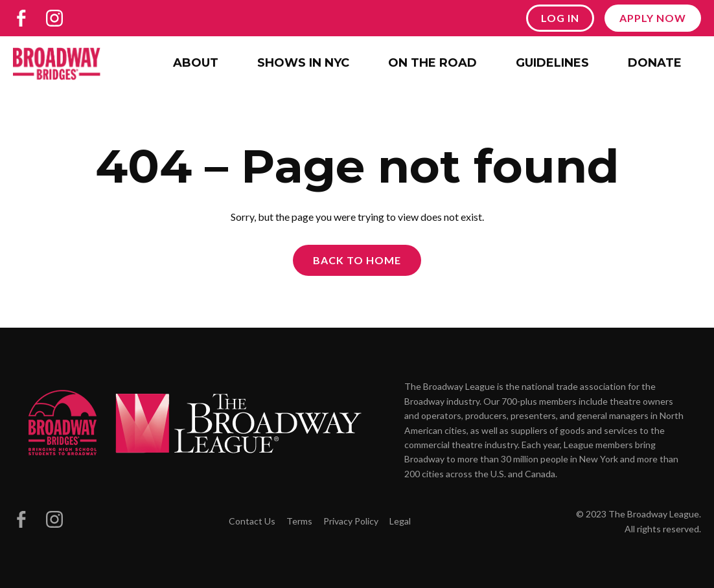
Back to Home (357, 260)
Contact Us (252, 521)
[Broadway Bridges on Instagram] (54, 18)
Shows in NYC (303, 63)
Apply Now (653, 18)
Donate (655, 63)
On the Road (432, 63)
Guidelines (552, 63)
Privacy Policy (351, 521)
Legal (400, 521)
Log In (560, 18)
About (196, 63)
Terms (299, 521)
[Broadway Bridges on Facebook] (21, 18)
